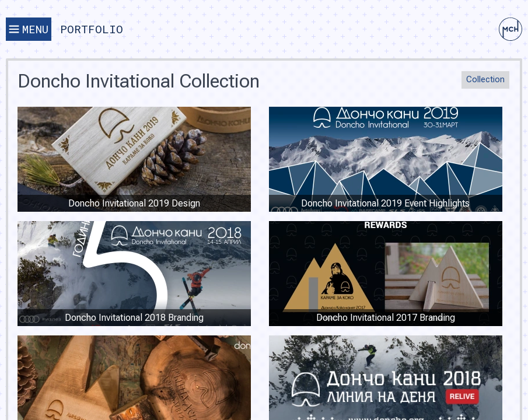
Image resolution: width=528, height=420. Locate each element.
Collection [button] (485, 80)
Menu (29, 29)
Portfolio (92, 29)
